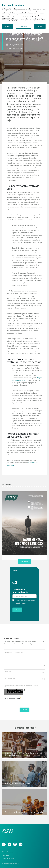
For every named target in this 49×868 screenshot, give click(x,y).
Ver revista (25, 561)
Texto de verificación (13, 698)
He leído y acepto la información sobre (22, 686)
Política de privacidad (9, 858)
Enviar (17, 610)
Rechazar (40, 26)
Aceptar (8, 26)
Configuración (23, 26)
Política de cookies (8, 852)
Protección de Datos (20, 603)
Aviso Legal (5, 855)
